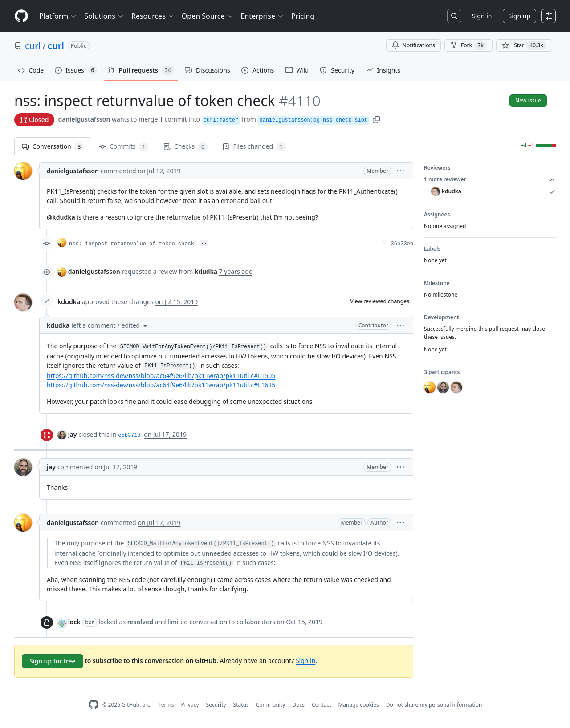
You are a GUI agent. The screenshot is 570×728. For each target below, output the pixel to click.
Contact (321, 705)
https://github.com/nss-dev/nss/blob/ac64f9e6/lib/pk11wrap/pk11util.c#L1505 (161, 376)
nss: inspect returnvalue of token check (132, 244)
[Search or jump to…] (454, 16)
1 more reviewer (490, 179)
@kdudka (61, 217)
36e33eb (402, 244)
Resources (153, 16)
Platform (58, 16)
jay (73, 434)
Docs (298, 705)
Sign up (519, 16)
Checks (185, 147)
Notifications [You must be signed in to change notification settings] (413, 45)
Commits (124, 147)
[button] (376, 119)
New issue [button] (528, 100)
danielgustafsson (84, 119)
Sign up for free (53, 661)
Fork (468, 45)
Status (241, 705)
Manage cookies (358, 705)
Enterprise (263, 16)
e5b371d (129, 435)
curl (33, 46)
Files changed (254, 147)
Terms (166, 705)
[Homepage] (21, 16)
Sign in (482, 16)
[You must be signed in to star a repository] (524, 45)
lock (74, 622)
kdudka (69, 302)
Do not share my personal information (434, 705)
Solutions (104, 16)
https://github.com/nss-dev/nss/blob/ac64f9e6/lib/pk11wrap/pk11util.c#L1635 (161, 385)
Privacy (190, 705)
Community (271, 705)
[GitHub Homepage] (94, 705)
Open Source (208, 16)
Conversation (53, 147)
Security (216, 705)
